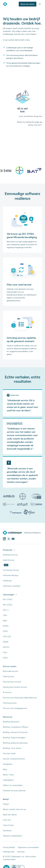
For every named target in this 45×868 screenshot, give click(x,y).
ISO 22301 (8, 605)
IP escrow (7, 692)
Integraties (8, 764)
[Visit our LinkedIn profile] (4, 539)
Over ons (7, 820)
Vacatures (7, 830)
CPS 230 (7, 636)
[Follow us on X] (8, 539)
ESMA (6, 642)
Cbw (5, 652)
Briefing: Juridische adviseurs (15, 743)
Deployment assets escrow (15, 687)
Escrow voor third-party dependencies (20, 698)
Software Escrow (10, 555)
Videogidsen (8, 780)
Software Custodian (12, 586)
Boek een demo (28, 4)
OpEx (5, 658)
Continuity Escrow (11, 570)
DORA (6, 626)
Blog (5, 769)
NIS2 (5, 621)
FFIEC (5, 631)
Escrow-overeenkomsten (14, 759)
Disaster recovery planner (14, 790)
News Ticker (8, 775)
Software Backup (10, 575)
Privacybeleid (9, 847)
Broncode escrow (10, 671)
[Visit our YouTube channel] (13, 539)
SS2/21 (6, 647)
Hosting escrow (10, 703)
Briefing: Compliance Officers (16, 727)
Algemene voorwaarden (28, 847)
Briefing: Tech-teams (12, 748)
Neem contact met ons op (14, 809)
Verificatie (7, 581)
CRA (5, 615)
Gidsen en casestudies (13, 785)
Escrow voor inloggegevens (15, 708)
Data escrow (8, 676)
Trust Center (8, 825)
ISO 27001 (8, 599)
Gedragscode (9, 852)
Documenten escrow (12, 682)
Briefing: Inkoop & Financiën (15, 732)
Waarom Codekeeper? (13, 836)
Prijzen (6, 804)
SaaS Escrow (9, 560)
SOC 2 (6, 610)
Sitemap (21, 852)
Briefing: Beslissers (11, 722)
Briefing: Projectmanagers (14, 738)
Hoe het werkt (9, 753)
